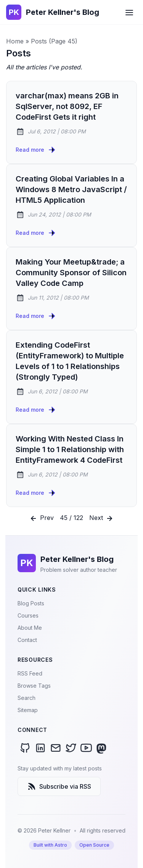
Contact (27, 640)
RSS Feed (30, 673)
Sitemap (28, 710)
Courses (28, 615)
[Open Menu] (129, 12)
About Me (30, 628)
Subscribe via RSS (59, 786)
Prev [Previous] (41, 518)
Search (27, 698)
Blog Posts (31, 603)
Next (102, 518)
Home (15, 41)
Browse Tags (34, 686)
